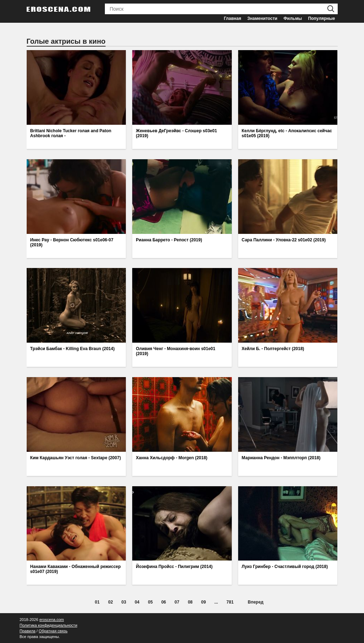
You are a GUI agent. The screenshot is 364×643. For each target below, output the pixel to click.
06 (164, 602)
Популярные (322, 18)
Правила (28, 631)
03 (124, 602)
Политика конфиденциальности (48, 625)
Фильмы (293, 18)
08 (190, 602)
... (216, 602)
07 (177, 602)
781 (230, 602)
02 (110, 602)
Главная (233, 18)
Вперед (256, 602)
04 (137, 602)
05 (150, 602)
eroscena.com (52, 620)
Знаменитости (262, 18)
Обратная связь (53, 631)
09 (204, 602)
